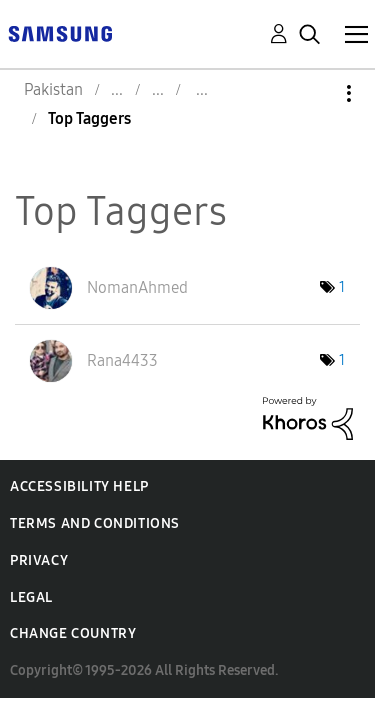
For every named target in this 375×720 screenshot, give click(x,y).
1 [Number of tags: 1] (342, 287)
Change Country (73, 633)
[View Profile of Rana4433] (122, 360)
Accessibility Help (79, 486)
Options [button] (315, 93)
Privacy (39, 560)
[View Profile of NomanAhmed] (137, 287)
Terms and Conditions (95, 523)
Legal (31, 597)
